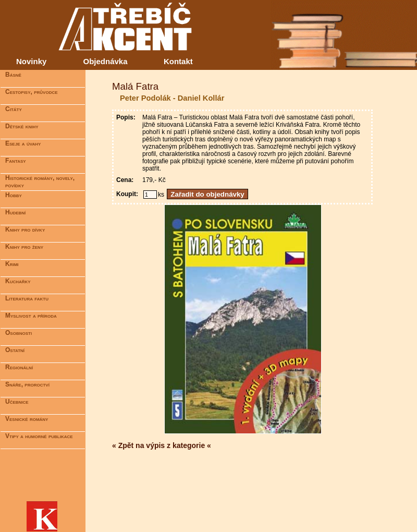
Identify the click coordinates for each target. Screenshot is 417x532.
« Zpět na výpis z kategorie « (162, 445)
